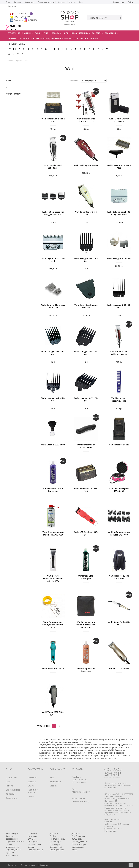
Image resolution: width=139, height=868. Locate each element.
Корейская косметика (33, 835)
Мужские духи (12, 847)
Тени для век (34, 842)
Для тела (76, 833)
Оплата (31, 786)
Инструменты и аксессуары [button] (64, 39)
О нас (8, 2)
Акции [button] (94, 39)
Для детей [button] (97, 33)
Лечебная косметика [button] (18, 39)
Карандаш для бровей (34, 846)
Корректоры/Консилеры (56, 843)
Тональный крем (57, 839)
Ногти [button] (67, 33)
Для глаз (32, 839)
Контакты (12, 6)
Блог (81, 2)
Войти (131, 2)
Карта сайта (11, 798)
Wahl (8, 81)
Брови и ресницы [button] (81, 33)
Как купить (30, 2)
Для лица (54, 833)
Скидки (72, 2)
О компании (11, 778)
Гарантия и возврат (33, 791)
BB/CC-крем (77, 839)
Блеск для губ (56, 847)
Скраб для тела (78, 836)
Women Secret (13, 94)
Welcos (10, 87)
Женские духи (12, 833)
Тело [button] (47, 33)
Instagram (32, 20)
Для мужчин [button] (112, 33)
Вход (52, 778)
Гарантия (62, 2)
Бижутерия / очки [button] (40, 39)
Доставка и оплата (46, 2)
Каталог (18, 2)
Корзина (53, 786)
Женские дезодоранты (12, 837)
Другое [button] (84, 39)
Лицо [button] (38, 33)
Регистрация (119, 2)
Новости (10, 786)
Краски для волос (80, 842)
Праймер (54, 836)
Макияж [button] (28, 33)
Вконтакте (17, 20)
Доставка (32, 782)
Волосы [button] (56, 33)
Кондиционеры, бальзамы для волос (79, 847)
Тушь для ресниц (36, 850)
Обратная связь (13, 790)
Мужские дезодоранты (12, 854)
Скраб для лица (57, 850)
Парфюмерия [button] (15, 33)
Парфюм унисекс (14, 850)
